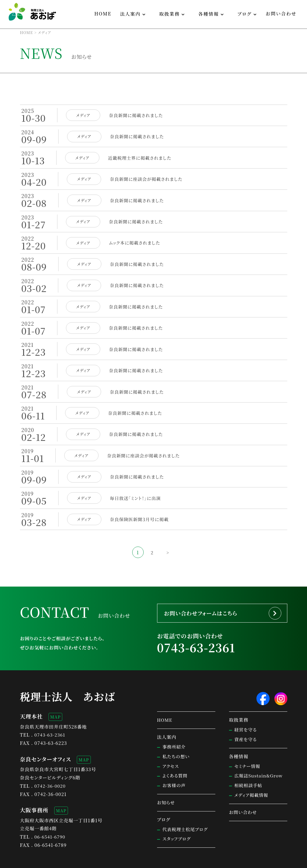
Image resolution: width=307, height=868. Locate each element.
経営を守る (246, 713)
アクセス (171, 750)
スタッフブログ (177, 822)
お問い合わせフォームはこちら (205, 595)
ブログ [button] (244, 14)
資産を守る (246, 723)
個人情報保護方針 (60, 861)
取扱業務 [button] (169, 14)
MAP (56, 700)
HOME (103, 14)
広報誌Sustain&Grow (260, 759)
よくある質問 (176, 759)
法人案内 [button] (130, 14)
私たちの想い (177, 740)
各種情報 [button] (208, 14)
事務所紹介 (175, 730)
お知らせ (166, 786)
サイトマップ (30, 861)
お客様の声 (175, 769)
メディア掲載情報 (252, 778)
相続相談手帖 (249, 769)
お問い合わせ (281, 14)
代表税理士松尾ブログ (186, 813)
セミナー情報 (248, 750)
